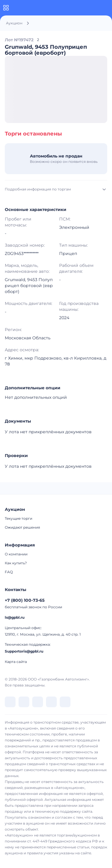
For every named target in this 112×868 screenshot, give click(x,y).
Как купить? (16, 563)
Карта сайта (16, 662)
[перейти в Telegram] (24, 702)
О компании (16, 554)
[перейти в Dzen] (38, 702)
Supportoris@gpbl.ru (24, 651)
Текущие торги (19, 518)
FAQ (9, 572)
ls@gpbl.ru (15, 617)
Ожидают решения (22, 527)
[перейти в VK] (10, 702)
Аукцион (14, 23)
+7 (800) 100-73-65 (25, 600)
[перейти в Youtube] (65, 702)
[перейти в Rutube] (51, 702)
